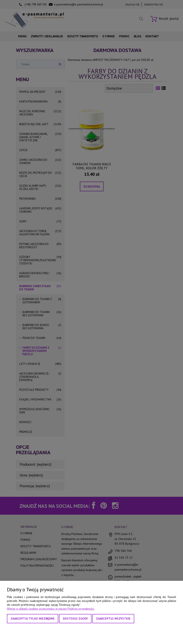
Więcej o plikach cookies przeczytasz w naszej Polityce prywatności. (51, 609)
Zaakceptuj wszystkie (113, 619)
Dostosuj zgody (75, 619)
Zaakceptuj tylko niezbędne (33, 619)
